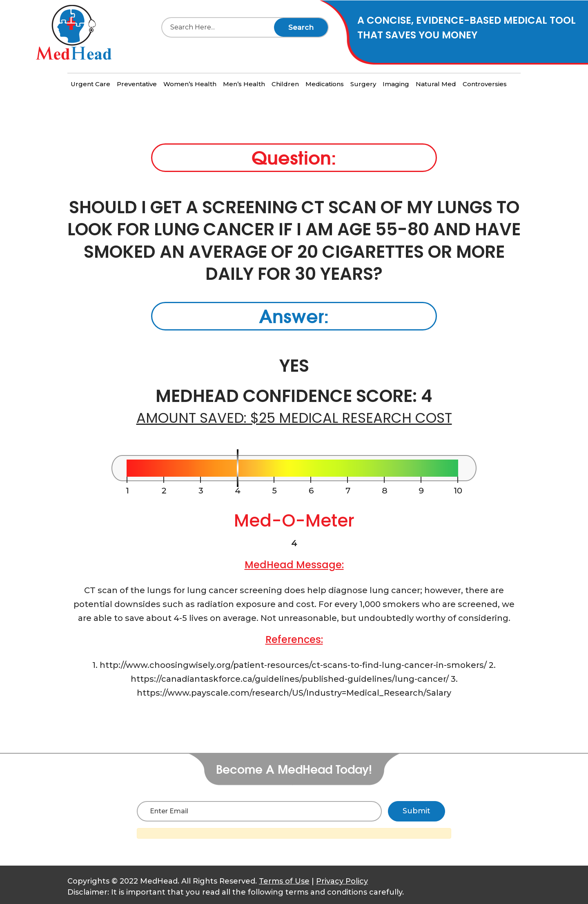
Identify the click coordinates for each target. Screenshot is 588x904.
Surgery (363, 84)
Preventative (137, 84)
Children (285, 84)
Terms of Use (284, 881)
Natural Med (436, 84)
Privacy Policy (342, 881)
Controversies (485, 84)
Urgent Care (90, 84)
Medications (325, 84)
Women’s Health (190, 84)
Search (301, 27)
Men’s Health (244, 84)
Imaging (396, 84)
